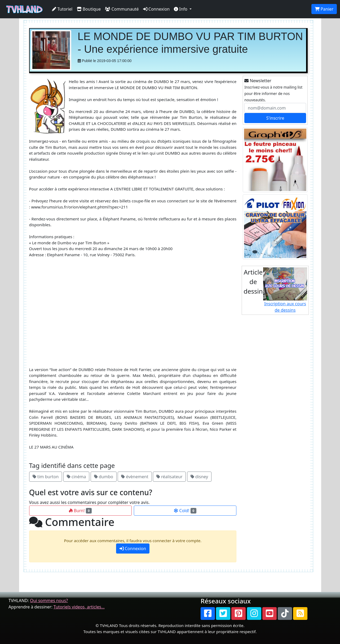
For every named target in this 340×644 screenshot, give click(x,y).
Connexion (156, 9)
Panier (324, 9)
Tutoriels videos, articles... (79, 607)
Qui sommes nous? (49, 601)
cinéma (76, 477)
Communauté (122, 9)
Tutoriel (62, 9)
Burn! (80, 511)
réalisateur (169, 477)
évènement (135, 477)
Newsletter (258, 81)
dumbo (104, 477)
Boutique (89, 9)
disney (199, 477)
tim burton (46, 477)
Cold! (185, 511)
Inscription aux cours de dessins (285, 290)
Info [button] (181, 9)
